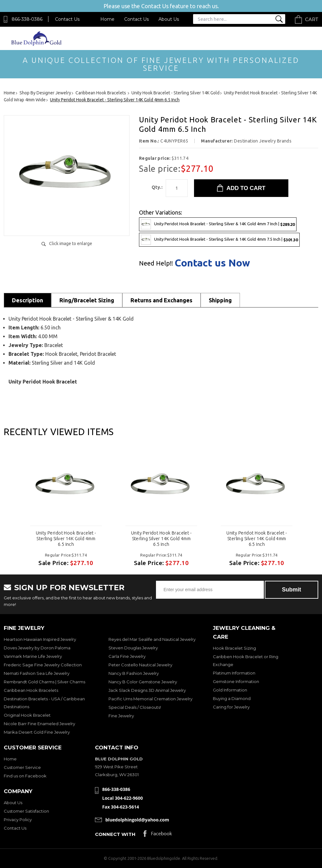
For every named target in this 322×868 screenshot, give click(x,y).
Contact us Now (212, 263)
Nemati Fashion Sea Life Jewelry (37, 673)
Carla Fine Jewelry (127, 656)
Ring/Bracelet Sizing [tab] (87, 300)
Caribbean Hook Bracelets (31, 690)
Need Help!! (156, 263)
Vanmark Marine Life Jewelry (33, 656)
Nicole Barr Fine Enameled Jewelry (39, 724)
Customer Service (22, 767)
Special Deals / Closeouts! (135, 707)
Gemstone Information (236, 681)
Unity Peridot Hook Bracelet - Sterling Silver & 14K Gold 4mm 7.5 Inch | (219, 240)
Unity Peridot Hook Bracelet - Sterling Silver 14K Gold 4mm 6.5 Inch (66, 539)
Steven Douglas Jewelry (133, 648)
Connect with (115, 834)
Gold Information (230, 690)
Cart (312, 19)
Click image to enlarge (71, 244)
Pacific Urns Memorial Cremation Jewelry (150, 699)
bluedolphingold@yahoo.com (137, 820)
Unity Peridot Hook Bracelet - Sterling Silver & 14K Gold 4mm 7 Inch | (218, 224)
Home (107, 19)
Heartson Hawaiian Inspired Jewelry (40, 639)
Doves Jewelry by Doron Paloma (37, 648)
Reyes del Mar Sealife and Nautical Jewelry (152, 639)
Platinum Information (234, 673)
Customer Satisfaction (26, 811)
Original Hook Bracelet (27, 715)
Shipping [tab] (220, 300)
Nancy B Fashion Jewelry (134, 673)
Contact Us (67, 19)
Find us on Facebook (25, 776)
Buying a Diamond (232, 698)
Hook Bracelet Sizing (234, 648)
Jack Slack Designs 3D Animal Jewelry (147, 690)
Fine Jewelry (121, 716)
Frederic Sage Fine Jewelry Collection (43, 665)
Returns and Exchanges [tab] (161, 300)
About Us (169, 19)
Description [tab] (28, 300)
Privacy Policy (18, 820)
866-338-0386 (27, 19)
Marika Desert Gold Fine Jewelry (37, 732)
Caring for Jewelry (231, 707)
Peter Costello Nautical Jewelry (140, 665)
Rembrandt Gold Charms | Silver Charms (44, 682)
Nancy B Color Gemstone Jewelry (143, 682)
